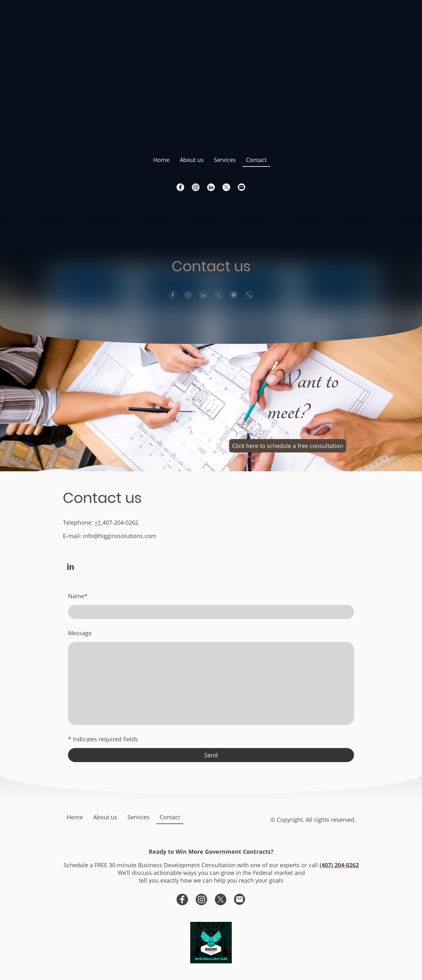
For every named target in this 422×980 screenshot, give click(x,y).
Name (78, 596)
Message (80, 633)
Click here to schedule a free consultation (288, 446)
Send (211, 755)
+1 (98, 522)
